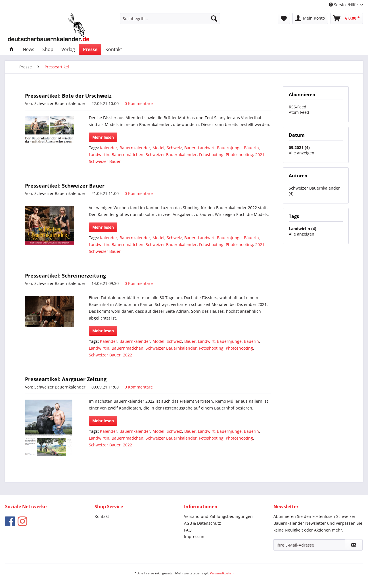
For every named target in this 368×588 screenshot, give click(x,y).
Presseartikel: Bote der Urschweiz (68, 96)
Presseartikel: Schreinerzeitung (65, 276)
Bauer (190, 148)
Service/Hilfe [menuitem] (344, 5)
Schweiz (174, 148)
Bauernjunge (229, 148)
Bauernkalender (135, 148)
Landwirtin (99, 155)
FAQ (188, 530)
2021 (260, 155)
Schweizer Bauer (105, 161)
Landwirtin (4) (303, 229)
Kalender (109, 148)
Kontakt (102, 516)
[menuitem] (170, 18)
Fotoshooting (211, 155)
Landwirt (206, 148)
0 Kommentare (139, 103)
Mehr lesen (103, 137)
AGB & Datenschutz (202, 523)
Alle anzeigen (302, 153)
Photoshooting (239, 155)
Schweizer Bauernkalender (171, 155)
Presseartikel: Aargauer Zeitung (66, 379)
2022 (127, 355)
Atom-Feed (299, 112)
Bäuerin (251, 148)
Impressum (195, 536)
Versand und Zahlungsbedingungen (218, 516)
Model (158, 148)
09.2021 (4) (299, 147)
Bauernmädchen (127, 155)
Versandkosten (222, 573)
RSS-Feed (298, 107)
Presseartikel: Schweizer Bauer (65, 186)
